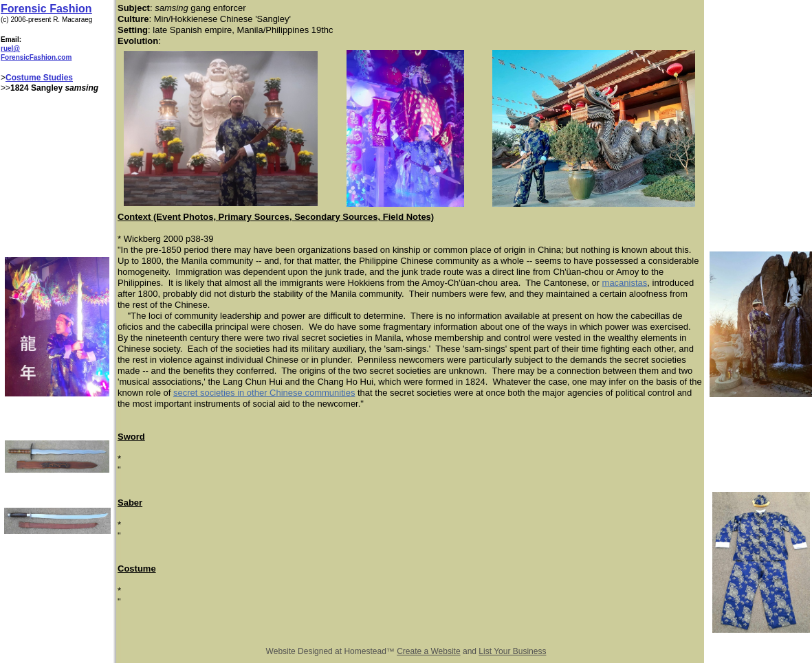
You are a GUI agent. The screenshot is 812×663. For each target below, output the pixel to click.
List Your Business (512, 651)
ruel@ (10, 48)
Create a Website (429, 651)
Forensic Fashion (46, 9)
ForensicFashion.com (36, 57)
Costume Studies (39, 78)
